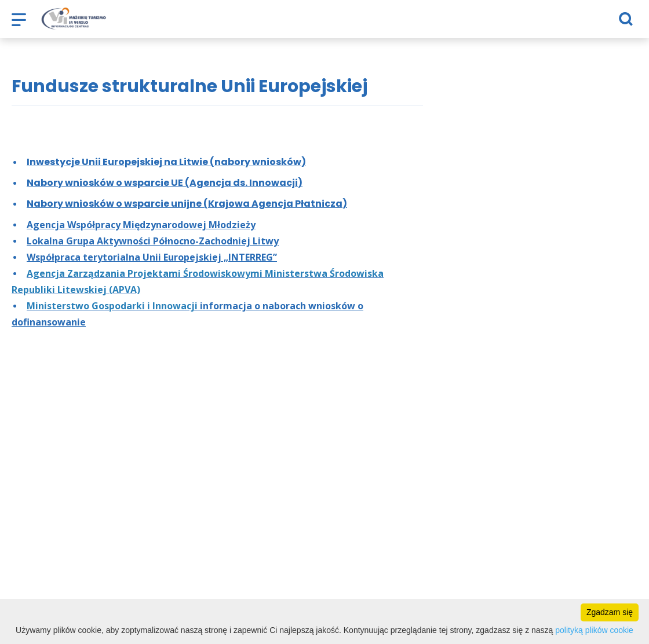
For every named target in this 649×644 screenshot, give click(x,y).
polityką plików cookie (594, 630)
